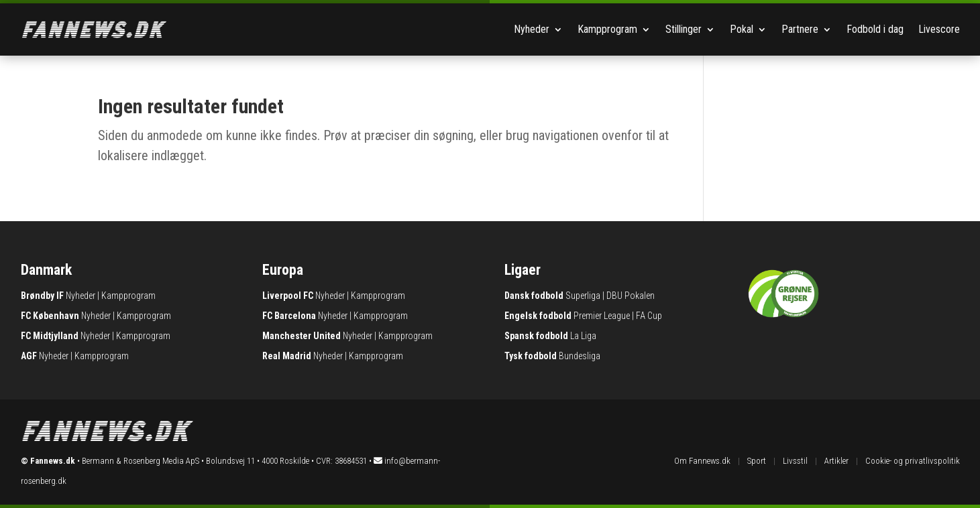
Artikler (836, 461)
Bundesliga (580, 356)
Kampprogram (607, 29)
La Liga (583, 336)
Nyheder (532, 29)
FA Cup (649, 316)
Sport (757, 461)
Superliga (583, 296)
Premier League (602, 316)
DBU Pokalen (631, 296)
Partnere (800, 29)
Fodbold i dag (875, 29)
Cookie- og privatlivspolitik (913, 461)
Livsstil (795, 461)
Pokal (742, 29)
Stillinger (684, 29)
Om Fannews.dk (702, 461)
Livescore (939, 29)
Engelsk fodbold (538, 316)
